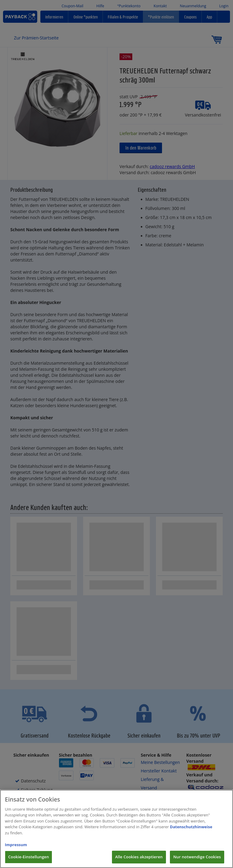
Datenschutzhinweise (191, 834)
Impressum (16, 852)
